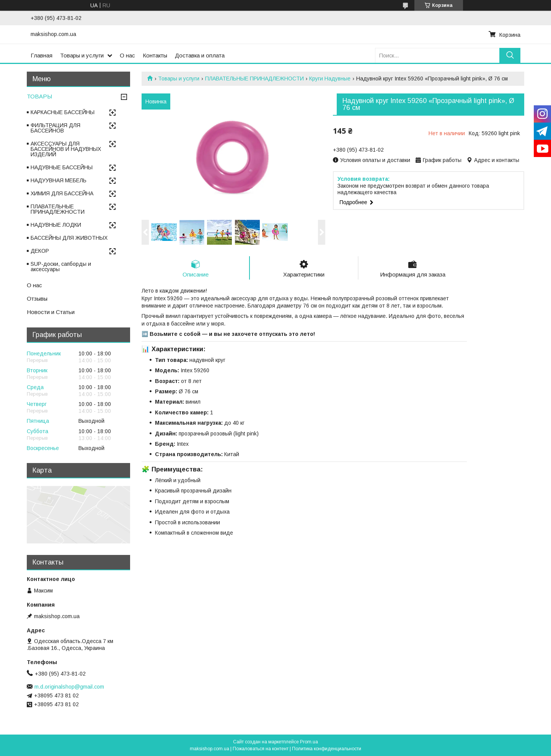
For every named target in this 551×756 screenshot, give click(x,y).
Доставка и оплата (200, 55)
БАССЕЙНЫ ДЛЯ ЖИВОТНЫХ (69, 238)
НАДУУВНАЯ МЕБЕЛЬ (59, 180)
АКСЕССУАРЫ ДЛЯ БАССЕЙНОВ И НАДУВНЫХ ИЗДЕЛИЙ (66, 149)
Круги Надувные (330, 79)
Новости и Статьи (51, 312)
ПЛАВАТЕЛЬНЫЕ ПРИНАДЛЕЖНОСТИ (254, 79)
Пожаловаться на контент (261, 749)
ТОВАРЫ (39, 96)
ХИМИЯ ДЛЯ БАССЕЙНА (62, 193)
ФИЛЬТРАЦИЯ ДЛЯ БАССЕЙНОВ (55, 128)
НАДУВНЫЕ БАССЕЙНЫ (62, 167)
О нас (127, 55)
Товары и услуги (82, 55)
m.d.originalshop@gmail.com (69, 687)
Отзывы (37, 299)
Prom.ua (309, 742)
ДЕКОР (40, 251)
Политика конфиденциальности (327, 749)
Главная (42, 55)
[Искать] (510, 55)
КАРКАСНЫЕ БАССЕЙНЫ (63, 112)
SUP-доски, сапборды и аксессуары (61, 267)
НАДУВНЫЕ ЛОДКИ (56, 225)
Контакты (155, 55)
